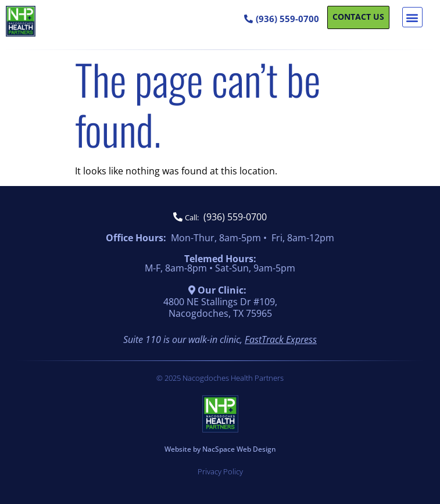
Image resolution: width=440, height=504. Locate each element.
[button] (412, 17)
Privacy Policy (220, 471)
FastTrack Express (281, 339)
